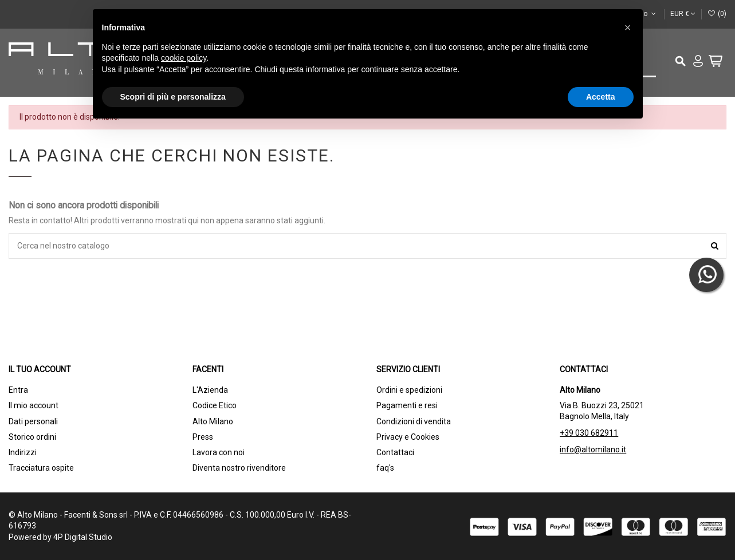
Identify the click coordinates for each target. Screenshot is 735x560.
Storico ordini (32, 437)
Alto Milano (213, 421)
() (717, 14)
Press (203, 437)
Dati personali (33, 421)
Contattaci (395, 452)
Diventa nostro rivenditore (239, 468)
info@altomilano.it (593, 449)
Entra (18, 390)
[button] (628, 27)
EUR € (683, 14)
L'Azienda (210, 390)
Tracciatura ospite (41, 468)
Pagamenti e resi (407, 405)
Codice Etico (215, 405)
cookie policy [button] (184, 58)
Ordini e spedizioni (409, 390)
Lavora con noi (219, 452)
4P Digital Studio (83, 537)
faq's (385, 468)
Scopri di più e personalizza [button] (173, 97)
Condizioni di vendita (414, 421)
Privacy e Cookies (408, 437)
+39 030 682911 (589, 433)
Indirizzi (23, 452)
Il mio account (34, 405)
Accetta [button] (601, 97)
